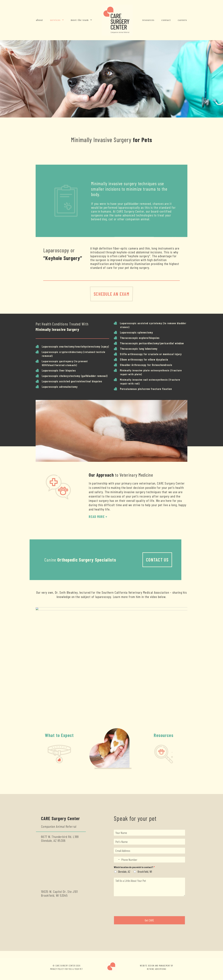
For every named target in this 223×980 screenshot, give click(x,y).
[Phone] (149, 860)
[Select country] (117, 860)
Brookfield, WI (145, 871)
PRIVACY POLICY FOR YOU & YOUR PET (66, 969)
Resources (164, 735)
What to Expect (59, 735)
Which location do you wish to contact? (134, 867)
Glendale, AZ (124, 871)
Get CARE (149, 920)
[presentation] (137, 911)
